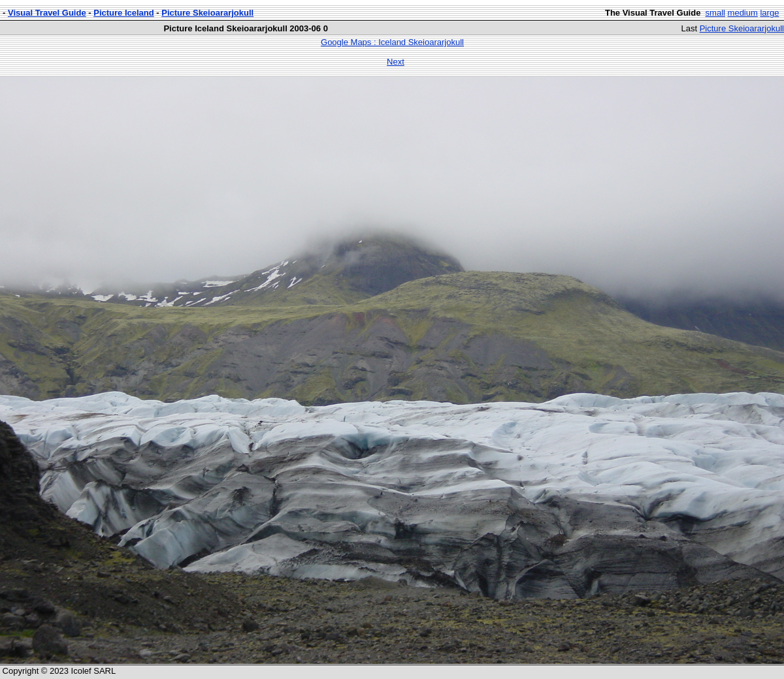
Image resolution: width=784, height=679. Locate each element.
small (715, 13)
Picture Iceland (123, 13)
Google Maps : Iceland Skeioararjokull (392, 42)
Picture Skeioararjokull (207, 13)
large (769, 13)
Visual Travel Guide (47, 13)
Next (396, 62)
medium (743, 13)
